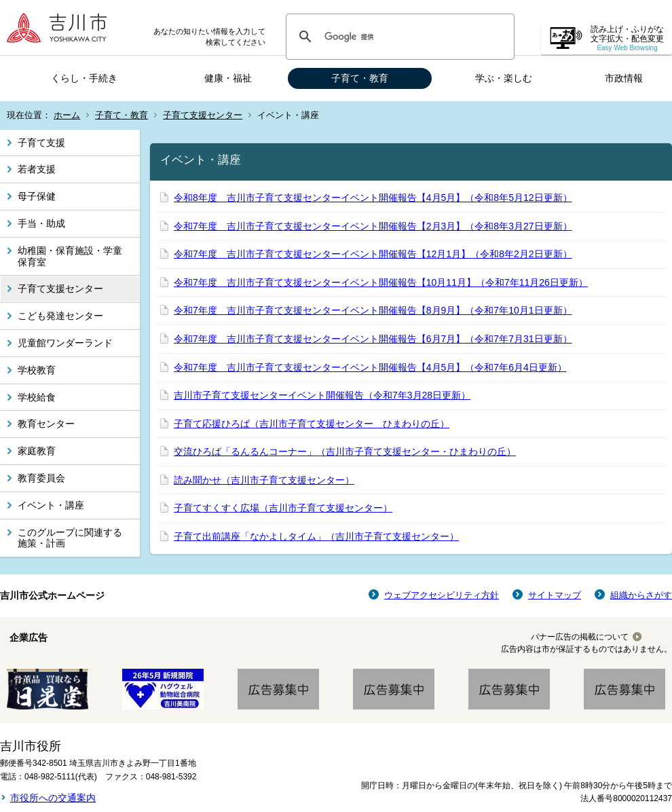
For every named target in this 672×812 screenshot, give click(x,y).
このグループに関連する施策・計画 (70, 538)
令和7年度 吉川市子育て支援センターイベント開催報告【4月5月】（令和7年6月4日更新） (370, 367)
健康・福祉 (228, 78)
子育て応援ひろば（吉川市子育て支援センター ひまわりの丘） (312, 424)
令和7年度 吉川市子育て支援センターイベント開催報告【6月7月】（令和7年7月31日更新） (373, 339)
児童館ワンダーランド (65, 343)
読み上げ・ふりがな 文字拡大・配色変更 (627, 38)
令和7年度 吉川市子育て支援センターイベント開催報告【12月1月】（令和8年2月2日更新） (373, 254)
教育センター (46, 424)
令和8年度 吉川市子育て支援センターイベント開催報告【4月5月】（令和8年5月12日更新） (373, 198)
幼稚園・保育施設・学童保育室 (70, 256)
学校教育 (37, 370)
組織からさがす (641, 595)
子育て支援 (41, 143)
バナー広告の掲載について (580, 637)
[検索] (398, 37)
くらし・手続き (84, 78)
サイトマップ (555, 595)
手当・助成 (41, 223)
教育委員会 (41, 478)
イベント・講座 (51, 505)
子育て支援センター (203, 115)
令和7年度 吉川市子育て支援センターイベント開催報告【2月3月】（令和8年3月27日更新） (373, 226)
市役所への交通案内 (53, 798)
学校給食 (37, 397)
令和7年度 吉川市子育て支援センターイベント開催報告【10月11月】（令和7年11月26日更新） (381, 282)
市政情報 (624, 78)
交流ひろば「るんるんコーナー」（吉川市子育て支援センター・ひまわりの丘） (345, 451)
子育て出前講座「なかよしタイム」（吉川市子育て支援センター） (316, 536)
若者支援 (37, 169)
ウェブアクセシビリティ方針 (442, 595)
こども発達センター (60, 316)
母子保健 (37, 196)
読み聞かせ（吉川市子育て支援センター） (264, 480)
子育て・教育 (360, 78)
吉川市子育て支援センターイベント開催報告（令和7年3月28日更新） (322, 395)
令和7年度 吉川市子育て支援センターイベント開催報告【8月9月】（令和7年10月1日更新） (373, 310)
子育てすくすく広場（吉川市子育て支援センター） (283, 508)
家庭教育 (37, 451)
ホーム (67, 115)
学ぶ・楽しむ (504, 78)
